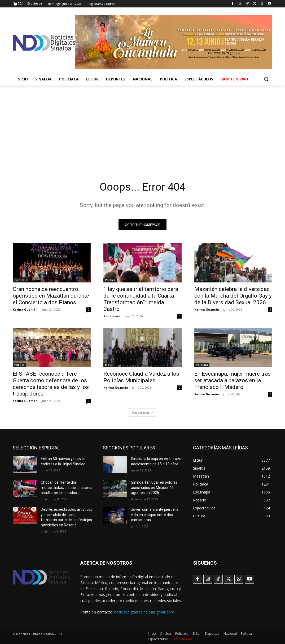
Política (110, 280)
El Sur (200, 280)
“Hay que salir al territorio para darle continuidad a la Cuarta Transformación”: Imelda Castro (141, 299)
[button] (266, 79)
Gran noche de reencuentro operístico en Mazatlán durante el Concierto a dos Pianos (51, 296)
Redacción (112, 316)
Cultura (19, 280)
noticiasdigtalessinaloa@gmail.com (144, 612)
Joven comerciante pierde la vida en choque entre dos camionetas (155, 515)
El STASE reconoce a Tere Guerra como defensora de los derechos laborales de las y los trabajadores (51, 384)
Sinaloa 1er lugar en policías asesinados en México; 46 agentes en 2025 (154, 488)
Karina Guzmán (25, 309)
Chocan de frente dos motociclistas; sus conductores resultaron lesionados (67, 488)
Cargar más (143, 412)
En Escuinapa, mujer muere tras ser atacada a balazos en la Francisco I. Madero (233, 380)
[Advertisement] (142, 125)
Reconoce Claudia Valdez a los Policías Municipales (141, 377)
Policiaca (202, 365)
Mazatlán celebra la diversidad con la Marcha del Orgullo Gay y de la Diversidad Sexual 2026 (233, 296)
